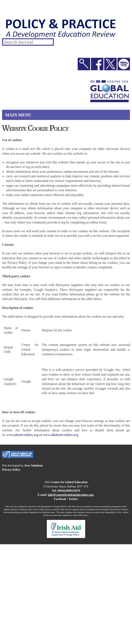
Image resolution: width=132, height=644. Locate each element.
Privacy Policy (11, 470)
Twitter (73, 499)
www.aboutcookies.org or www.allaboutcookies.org (42, 435)
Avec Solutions (34, 465)
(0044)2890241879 (69, 491)
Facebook (60, 499)
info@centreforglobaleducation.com (71, 495)
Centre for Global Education (69, 482)
